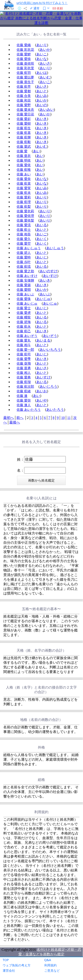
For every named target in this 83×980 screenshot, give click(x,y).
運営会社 (9, 970)
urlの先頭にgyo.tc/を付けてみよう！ (42, 3)
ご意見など (52, 970)
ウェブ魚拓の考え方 (17, 965)
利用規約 (50, 965)
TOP (6, 960)
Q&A (48, 960)
